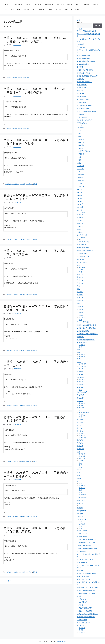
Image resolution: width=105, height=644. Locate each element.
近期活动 (80, 410)
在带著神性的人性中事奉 (85, 70)
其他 (78, 286)
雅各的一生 (81, 626)
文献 (78, 349)
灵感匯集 (82, 632)
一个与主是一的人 (83, 531)
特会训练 (82, 458)
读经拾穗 (81, 181)
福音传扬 (80, 307)
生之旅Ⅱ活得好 (82, 253)
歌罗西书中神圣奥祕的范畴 (86, 590)
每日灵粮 (80, 385)
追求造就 (82, 524)
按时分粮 (38, 4)
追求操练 (80, 312)
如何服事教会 (81, 97)
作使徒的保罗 (81, 47)
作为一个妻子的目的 (84, 322)
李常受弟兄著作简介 (84, 151)
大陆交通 (80, 91)
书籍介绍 (82, 415)
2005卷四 (15, 77)
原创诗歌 (82, 270)
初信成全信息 (81, 245)
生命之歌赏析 (81, 497)
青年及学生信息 (82, 235)
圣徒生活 (81, 169)
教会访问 (82, 403)
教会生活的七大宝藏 (84, 579)
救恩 (78, 472)
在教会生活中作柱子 (84, 73)
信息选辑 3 (16, 295)
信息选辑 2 (16, 239)
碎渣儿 (79, 596)
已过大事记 (81, 408)
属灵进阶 (80, 374)
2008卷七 (80, 207)
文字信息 (80, 223)
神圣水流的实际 (82, 117)
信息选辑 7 (16, 517)
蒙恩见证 (58, 10)
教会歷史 (81, 142)
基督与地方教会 (82, 85)
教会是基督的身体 (83, 576)
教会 (71, 4)
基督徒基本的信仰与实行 (85, 251)
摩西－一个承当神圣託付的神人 (87, 573)
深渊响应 (81, 154)
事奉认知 (80, 274)
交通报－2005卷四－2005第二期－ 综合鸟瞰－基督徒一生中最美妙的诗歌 (35, 91)
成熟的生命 (81, 377)
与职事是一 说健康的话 (85, 120)
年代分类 (80, 220)
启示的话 (80, 440)
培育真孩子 (81, 79)
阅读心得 (82, 628)
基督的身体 (81, 398)
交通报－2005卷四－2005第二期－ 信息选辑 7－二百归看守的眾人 (36, 474)
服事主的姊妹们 (82, 343)
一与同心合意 (81, 44)
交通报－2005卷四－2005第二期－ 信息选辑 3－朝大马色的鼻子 (36, 253)
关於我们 (82, 630)
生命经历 (80, 301)
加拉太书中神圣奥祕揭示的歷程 (87, 548)
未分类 (81, 433)
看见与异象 (81, 449)
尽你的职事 (81, 114)
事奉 (81, 29)
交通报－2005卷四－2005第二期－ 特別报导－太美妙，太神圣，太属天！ (35, 40)
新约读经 (80, 508)
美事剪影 (81, 166)
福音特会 (41, 10)
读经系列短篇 (81, 520)
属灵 (81, 347)
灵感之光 (80, 446)
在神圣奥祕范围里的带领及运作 (87, 76)
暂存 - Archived (84, 413)
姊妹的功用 (81, 337)
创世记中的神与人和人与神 (86, 542)
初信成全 (82, 268)
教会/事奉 (26, 10)
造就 (34, 10)
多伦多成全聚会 (82, 88)
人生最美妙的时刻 (83, 242)
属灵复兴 (80, 371)
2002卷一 (80, 189)
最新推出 (82, 417)
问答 (79, 4)
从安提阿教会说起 (83, 108)
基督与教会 (81, 395)
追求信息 (80, 232)
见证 (79, 172)
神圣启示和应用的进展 (84, 608)
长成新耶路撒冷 (82, 620)
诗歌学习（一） (82, 500)
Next (10, 581)
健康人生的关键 (82, 536)
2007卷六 (80, 204)
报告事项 (82, 318)
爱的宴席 (82, 454)
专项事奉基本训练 (83, 99)
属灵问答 (81, 139)
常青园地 (82, 354)
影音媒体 (82, 357)
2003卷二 (80, 192)
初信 (79, 130)
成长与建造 (50, 4)
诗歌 (19, 10)
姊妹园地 (82, 345)
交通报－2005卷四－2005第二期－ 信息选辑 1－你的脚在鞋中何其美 (36, 142)
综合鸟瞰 (8, 128)
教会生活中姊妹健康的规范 (86, 340)
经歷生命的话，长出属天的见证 (87, 614)
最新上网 (80, 422)
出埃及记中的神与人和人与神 (87, 539)
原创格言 (80, 382)
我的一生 (80, 570)
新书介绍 (80, 419)
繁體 (78, 20)
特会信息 (80, 226)
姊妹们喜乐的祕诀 (83, 331)
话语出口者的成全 (83, 123)
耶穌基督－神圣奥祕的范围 (86, 617)
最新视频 (80, 428)
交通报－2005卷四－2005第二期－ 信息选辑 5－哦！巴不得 (36, 363)
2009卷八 (80, 210)
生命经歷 (80, 298)
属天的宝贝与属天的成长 (85, 559)
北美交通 (80, 67)
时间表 (81, 405)
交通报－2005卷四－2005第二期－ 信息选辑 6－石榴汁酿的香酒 (36, 419)
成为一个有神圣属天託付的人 (87, 111)
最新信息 (80, 425)
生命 (79, 157)
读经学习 (80, 517)
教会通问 (81, 145)
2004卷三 (80, 195)
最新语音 (80, 431)
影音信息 (95, 4)
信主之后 (80, 368)
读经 (29, 4)
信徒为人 (80, 280)
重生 (78, 265)
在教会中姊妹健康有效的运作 (87, 325)
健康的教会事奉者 (83, 64)
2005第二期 (21, 77)
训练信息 (80, 229)
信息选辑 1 (16, 184)
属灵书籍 (86, 4)
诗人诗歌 (81, 175)
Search (79, 22)
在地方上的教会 (82, 392)
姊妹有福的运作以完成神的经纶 (87, 334)
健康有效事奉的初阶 (84, 55)
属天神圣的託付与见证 (84, 105)
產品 (81, 463)
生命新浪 (82, 461)
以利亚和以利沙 (82, 534)
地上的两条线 (81, 551)
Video (79, 362)
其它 (78, 289)
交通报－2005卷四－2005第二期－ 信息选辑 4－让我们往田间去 (36, 308)
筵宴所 (79, 352)
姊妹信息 (80, 214)
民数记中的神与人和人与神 (86, 593)
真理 (79, 160)
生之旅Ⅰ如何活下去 (83, 256)
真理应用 (80, 304)
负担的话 (81, 183)
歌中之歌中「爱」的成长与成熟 (87, 587)
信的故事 (69, 10)
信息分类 (61, 4)
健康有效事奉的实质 (84, 58)
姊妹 (13, 10)
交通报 (77, 10)
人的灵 (79, 469)
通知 (81, 526)
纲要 (81, 483)
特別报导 (8, 77)
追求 (81, 522)
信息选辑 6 (16, 461)
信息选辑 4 (16, 350)
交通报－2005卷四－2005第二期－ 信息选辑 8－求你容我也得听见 (36, 530)
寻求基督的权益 (82, 102)
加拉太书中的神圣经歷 (84, 545)
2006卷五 (80, 201)
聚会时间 (82, 486)
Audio (79, 359)
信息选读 (8, 184)
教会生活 (80, 292)
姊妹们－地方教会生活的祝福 (87, 328)
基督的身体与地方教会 (84, 82)
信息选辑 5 (16, 406)
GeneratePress (61, 641)
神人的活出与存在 (83, 602)
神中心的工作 (81, 599)
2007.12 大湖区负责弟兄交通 (86, 31)
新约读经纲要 (81, 511)
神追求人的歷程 (82, 262)
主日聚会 (50, 10)
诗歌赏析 (81, 178)
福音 (8, 4)
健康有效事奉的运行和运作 (86, 61)
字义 (79, 136)
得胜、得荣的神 (82, 562)
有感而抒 (81, 148)
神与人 (79, 478)
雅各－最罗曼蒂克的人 (84, 623)
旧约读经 (80, 514)
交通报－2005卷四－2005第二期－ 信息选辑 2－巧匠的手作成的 (36, 197)
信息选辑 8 (16, 572)
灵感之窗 (81, 186)
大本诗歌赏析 (81, 494)
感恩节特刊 (83, 364)
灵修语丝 (80, 388)
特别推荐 (82, 456)
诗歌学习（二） (82, 503)
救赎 (78, 475)
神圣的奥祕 (81, 259)
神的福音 (80, 605)
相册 (81, 465)
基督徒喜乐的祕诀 (83, 248)
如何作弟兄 (81, 94)
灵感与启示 (19, 4)
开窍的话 (80, 443)
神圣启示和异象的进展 (84, 611)
